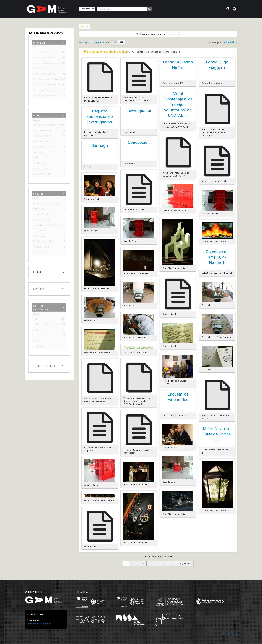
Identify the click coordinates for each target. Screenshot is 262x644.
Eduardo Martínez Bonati (46, 204)
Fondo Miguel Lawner (44, 74)
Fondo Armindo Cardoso (46, 64)
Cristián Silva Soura (43, 147)
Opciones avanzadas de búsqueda (158, 34)
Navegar (86, 9)
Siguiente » (185, 563)
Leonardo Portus (42, 136)
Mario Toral (39, 209)
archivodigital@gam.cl (39, 624)
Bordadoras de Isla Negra (46, 226)
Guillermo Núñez (42, 174)
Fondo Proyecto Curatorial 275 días (47, 58)
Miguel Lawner (41, 169)
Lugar (37, 272)
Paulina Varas (40, 158)
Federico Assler (41, 247)
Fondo (36, 341)
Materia (39, 289)
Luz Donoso (39, 164)
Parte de (39, 42)
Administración (230, 633)
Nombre (39, 193)
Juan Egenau (40, 237)
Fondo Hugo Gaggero (44, 53)
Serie (36, 336)
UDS (35, 319)
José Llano (39, 153)
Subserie (38, 330)
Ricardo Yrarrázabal (43, 242)
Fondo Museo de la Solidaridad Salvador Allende (47, 80)
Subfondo (38, 347)
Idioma (234, 9)
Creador (39, 115)
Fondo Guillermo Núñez (45, 96)
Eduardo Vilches (41, 220)
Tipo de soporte (44, 366)
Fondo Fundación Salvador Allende (47, 85)
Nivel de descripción (42, 307)
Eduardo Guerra (41, 215)
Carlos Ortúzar (40, 231)
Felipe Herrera (40, 253)
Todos (36, 47)
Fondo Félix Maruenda (45, 69)
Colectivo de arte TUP (44, 131)
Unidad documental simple (47, 325)
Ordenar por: (215, 42)
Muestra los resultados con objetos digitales (156, 52)
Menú (228, 9)
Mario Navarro (40, 142)
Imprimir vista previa (91, 42)
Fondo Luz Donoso (43, 91)
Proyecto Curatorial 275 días (47, 126)
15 (174, 563)
